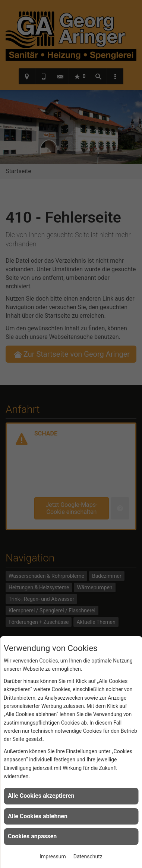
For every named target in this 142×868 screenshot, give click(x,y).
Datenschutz (88, 856)
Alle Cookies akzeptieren (41, 796)
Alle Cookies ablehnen (38, 816)
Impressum (53, 856)
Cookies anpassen (32, 836)
